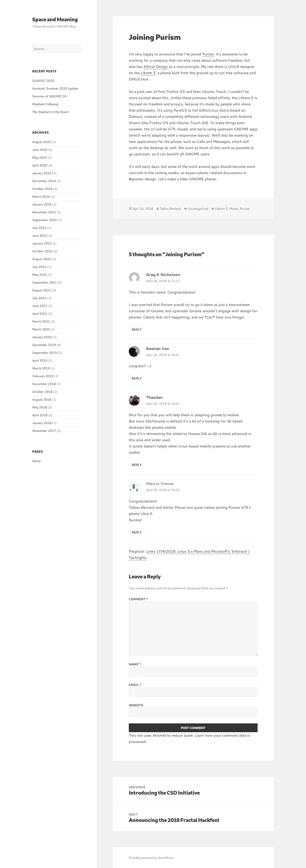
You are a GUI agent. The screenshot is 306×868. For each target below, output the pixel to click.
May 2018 (40, 407)
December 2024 (44, 181)
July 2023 (39, 228)
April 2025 (40, 165)
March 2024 (41, 196)
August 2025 (42, 142)
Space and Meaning (55, 19)
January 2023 (42, 243)
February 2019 (43, 376)
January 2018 (42, 423)
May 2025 (40, 157)
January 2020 (42, 337)
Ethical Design (156, 66)
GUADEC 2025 (43, 80)
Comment (138, 599)
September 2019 (44, 353)
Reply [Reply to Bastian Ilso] (137, 378)
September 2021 (44, 282)
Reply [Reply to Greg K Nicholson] (137, 330)
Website (136, 705)
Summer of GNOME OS (49, 96)
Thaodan (154, 397)
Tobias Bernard (170, 209)
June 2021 (40, 306)
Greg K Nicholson (163, 274)
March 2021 (41, 321)
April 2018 (40, 415)
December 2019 (44, 345)
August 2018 (42, 399)
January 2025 (42, 173)
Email (135, 685)
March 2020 (41, 329)
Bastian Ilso (157, 348)
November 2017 (44, 431)
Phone (234, 209)
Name (135, 664)
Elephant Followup (45, 104)
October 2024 (42, 189)
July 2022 (39, 267)
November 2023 (44, 212)
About (36, 461)
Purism (208, 54)
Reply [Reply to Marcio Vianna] (137, 532)
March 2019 (41, 368)
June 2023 (40, 235)
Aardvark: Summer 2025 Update (55, 88)
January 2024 (42, 204)
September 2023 (44, 220)
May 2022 (40, 274)
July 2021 (39, 298)
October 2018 (42, 392)
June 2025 (40, 150)
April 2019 (40, 360)
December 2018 (44, 384)
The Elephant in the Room (50, 112)
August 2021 (42, 290)
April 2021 (40, 313)
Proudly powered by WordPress (151, 858)
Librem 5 (148, 73)
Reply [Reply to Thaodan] (137, 465)
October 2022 (42, 251)
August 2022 (42, 259)
